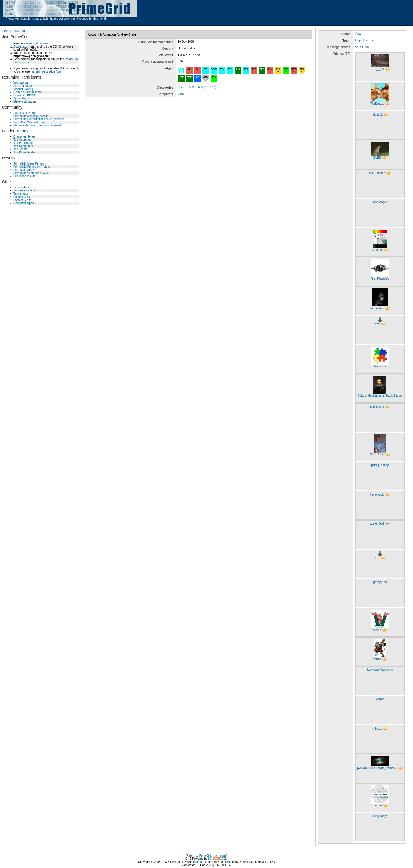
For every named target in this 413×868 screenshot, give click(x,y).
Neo (377, 323)
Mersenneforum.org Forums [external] (38, 125)
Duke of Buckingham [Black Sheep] (380, 396)
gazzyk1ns (380, 582)
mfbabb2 (377, 115)
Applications (21, 98)
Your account (22, 83)
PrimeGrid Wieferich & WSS (31, 173)
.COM (221, 859)
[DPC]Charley (380, 465)
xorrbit (377, 659)
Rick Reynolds (380, 279)
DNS (211, 859)
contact (199, 862)
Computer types (24, 203)
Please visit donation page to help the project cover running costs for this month (56, 19)
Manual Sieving (23, 89)
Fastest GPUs (22, 197)
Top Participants (24, 143)
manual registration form (46, 72)
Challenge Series (24, 137)
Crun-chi (377, 250)
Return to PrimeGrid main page (206, 856)
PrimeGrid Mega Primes (29, 164)
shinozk (377, 729)
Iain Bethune (377, 173)
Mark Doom (377, 454)
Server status (22, 187)
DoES (377, 158)
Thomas (377, 805)
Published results (24, 176)
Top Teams (20, 149)
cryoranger (380, 202)
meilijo (377, 630)
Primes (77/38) (187, 87)
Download (20, 47)
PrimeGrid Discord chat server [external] (39, 119)
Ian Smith (380, 366)
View (181, 94)
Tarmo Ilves (377, 308)
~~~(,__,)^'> (377, 69)
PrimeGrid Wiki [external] (29, 122)
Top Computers (23, 146)
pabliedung (377, 407)
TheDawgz (377, 104)
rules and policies (37, 43)
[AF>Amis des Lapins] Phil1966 (377, 768)
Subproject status (25, 190)
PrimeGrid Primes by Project (32, 167)
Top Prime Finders (25, 152)
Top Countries (22, 140)
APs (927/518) (207, 87)
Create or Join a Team (28, 92)
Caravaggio (377, 495)
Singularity (380, 816)
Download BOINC (25, 95)
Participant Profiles (25, 113)
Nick (377, 557)
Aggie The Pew (365, 40)
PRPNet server (23, 86)
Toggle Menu (13, 31)
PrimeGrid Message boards (31, 116)
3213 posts (362, 47)
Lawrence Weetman (380, 670)
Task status (21, 194)
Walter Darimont (380, 524)
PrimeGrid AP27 (24, 170)
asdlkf (380, 699)
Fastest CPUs (22, 200)
